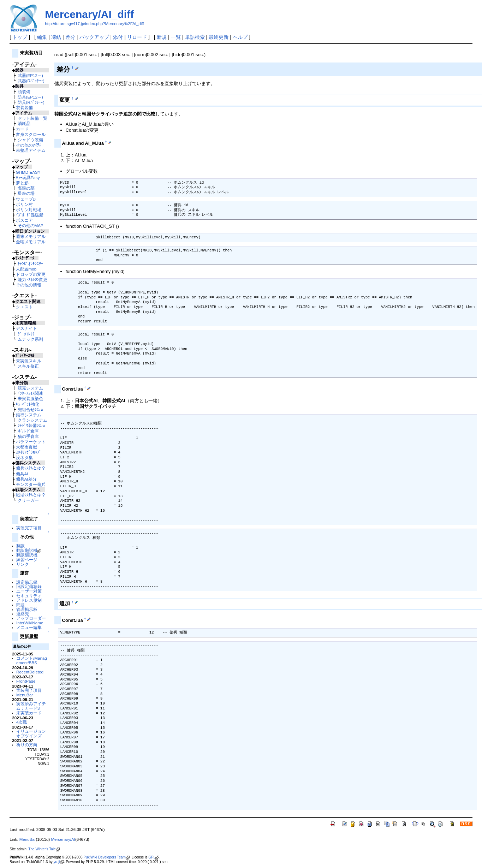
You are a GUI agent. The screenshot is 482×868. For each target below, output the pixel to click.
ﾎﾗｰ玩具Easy (28, 177)
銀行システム (29, 415)
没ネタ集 (24, 457)
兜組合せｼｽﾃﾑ (30, 409)
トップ (20, 37)
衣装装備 (24, 108)
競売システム (30, 388)
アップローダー (31, 618)
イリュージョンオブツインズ (31, 733)
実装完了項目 (29, 528)
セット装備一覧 (32, 118)
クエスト (24, 307)
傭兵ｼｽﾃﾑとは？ (31, 468)
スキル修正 (28, 366)
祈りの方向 (27, 745)
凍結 (56, 37)
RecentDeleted (30, 672)
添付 (118, 37)
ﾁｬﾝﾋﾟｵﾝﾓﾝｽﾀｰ (30, 264)
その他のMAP (31, 225)
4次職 (22, 722)
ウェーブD (26, 199)
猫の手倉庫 (28, 436)
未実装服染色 (30, 399)
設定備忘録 (27, 582)
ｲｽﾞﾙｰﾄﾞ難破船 (30, 215)
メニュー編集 (29, 627)
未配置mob (26, 269)
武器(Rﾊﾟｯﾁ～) (31, 81)
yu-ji (59, 862)
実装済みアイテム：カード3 (31, 706)
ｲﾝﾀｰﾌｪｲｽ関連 (30, 393)
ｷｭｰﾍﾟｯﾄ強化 (28, 404)
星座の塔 (26, 193)
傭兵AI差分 (26, 479)
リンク (23, 564)
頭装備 (24, 92)
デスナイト (26, 328)
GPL (154, 857)
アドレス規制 (29, 600)
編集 (42, 37)
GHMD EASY (28, 172)
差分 (70, 37)
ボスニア (24, 220)
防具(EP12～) (30, 97)
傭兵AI (22, 474)
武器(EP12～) (30, 75)
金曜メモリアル (31, 242)
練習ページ (27, 560)
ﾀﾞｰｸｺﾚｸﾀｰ (27, 334)
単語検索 (195, 37)
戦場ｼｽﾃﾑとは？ (31, 495)
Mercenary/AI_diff (89, 14)
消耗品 (24, 123)
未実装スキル (29, 361)
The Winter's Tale (44, 849)
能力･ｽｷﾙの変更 (32, 280)
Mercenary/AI (63, 839)
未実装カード (29, 713)
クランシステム (32, 420)
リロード (137, 37)
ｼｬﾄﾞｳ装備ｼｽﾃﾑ (31, 425)
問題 (20, 605)
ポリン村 (24, 204)
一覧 (176, 37)
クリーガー (28, 500)
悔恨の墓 (26, 188)
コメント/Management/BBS (32, 660)
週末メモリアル (31, 236)
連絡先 (23, 614)
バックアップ (94, 37)
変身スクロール (31, 134)
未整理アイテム (31, 150)
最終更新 (219, 37)
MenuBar (25, 695)
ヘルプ (240, 37)
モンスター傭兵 (31, 484)
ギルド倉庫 (28, 431)
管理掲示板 (27, 609)
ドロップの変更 (31, 274)
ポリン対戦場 (29, 210)
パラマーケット (31, 442)
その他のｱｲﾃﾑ (29, 145)
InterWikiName (30, 623)
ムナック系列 (30, 339)
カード (22, 129)
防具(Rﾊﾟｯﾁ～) (31, 102)
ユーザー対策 (29, 591)
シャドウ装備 (30, 140)
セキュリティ (29, 596)
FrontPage (26, 681)
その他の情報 (29, 285)
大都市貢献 (26, 447)
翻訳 (20, 546)
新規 (162, 37)
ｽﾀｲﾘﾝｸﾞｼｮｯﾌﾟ (29, 452)
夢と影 (22, 183)
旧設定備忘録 (29, 586)
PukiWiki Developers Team (106, 857)
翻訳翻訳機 (29, 550)
